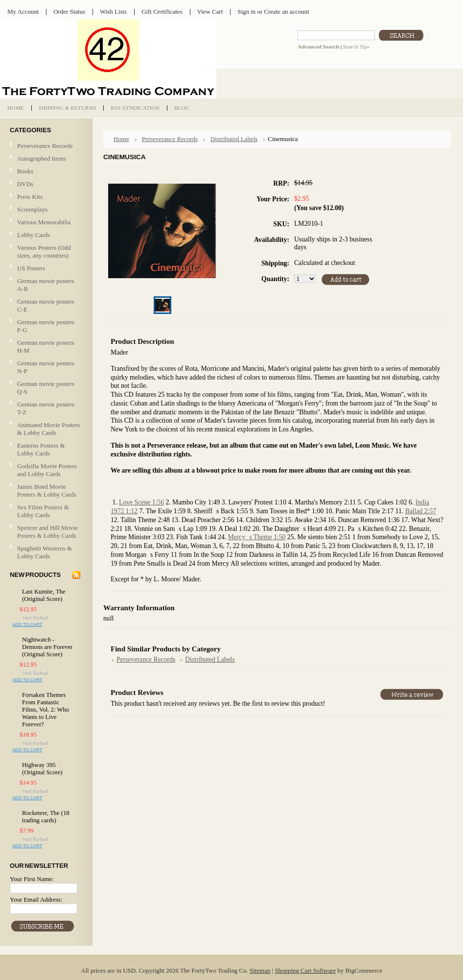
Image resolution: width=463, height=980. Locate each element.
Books (25, 171)
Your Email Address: (36, 899)
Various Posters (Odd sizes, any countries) (44, 251)
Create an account (286, 12)
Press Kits (30, 197)
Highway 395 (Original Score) (42, 769)
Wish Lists (113, 12)
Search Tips (356, 47)
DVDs (25, 184)
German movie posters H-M (46, 347)
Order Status (69, 12)
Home (121, 139)
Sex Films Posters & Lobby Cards (43, 511)
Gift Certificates (162, 12)
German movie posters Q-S (46, 388)
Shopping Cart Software (305, 970)
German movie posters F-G (46, 326)
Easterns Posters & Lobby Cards (41, 449)
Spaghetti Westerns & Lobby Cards (45, 552)
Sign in (246, 12)
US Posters (31, 268)
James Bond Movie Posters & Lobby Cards (47, 490)
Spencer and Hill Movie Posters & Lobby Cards (47, 532)
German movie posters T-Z (46, 408)
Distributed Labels (234, 139)
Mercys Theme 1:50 (257, 537)
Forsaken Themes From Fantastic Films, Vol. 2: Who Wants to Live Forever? (46, 710)
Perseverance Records (45, 146)
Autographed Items (45, 159)
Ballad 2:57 (421, 511)
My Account (23, 12)
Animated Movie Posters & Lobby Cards (48, 429)
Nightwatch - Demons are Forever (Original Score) (47, 647)
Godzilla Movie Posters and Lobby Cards (47, 470)
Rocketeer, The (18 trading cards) (46, 817)
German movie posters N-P (46, 367)
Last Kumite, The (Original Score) (44, 595)
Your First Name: (32, 879)
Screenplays (32, 209)
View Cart (210, 12)
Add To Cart (27, 624)
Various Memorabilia (44, 222)
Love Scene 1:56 (141, 502)
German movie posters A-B (46, 285)
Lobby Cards (45, 235)
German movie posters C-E (46, 305)
